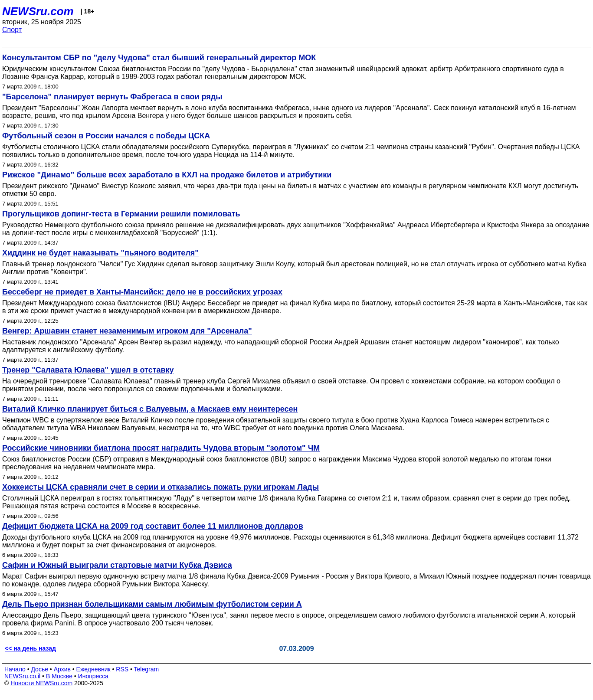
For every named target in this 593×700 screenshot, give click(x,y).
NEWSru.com (38, 11)
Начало (15, 669)
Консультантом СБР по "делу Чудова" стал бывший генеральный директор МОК (159, 58)
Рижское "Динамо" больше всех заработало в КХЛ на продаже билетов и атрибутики (167, 175)
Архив (62, 669)
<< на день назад (30, 648)
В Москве (59, 676)
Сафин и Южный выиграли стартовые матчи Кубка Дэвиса (117, 565)
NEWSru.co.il (22, 676)
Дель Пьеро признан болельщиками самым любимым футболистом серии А (152, 604)
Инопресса (93, 676)
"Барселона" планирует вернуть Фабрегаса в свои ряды (112, 97)
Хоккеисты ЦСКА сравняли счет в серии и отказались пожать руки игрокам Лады (161, 487)
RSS (122, 669)
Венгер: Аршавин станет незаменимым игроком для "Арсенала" (127, 331)
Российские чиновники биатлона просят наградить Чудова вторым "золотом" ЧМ (161, 448)
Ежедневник (93, 669)
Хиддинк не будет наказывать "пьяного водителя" (100, 253)
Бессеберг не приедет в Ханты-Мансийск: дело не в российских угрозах (142, 292)
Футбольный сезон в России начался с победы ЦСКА (106, 136)
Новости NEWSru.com (41, 683)
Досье (39, 669)
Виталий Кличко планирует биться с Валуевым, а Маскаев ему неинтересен (150, 409)
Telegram (147, 669)
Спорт (12, 30)
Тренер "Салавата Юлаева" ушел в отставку (88, 370)
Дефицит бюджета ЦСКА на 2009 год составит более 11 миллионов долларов (153, 526)
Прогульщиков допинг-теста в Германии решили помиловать (121, 214)
